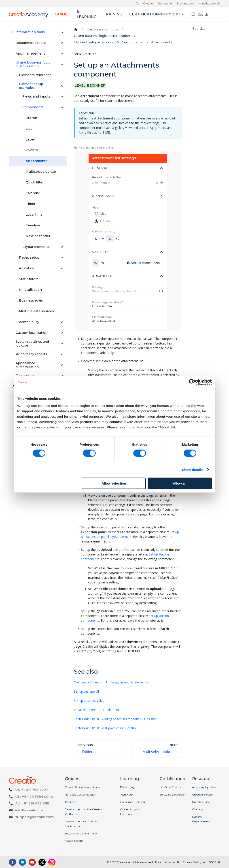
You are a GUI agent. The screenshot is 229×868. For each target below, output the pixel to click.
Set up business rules (89, 701)
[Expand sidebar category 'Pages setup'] (62, 258)
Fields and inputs (36, 96)
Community (165, 3)
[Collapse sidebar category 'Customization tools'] (62, 32)
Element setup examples (31, 86)
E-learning (87, 14)
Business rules (31, 300)
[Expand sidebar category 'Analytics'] (62, 268)
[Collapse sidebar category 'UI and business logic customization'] (62, 64)
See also (199, 29)
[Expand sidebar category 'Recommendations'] (62, 43)
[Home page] (76, 30)
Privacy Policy (192, 862)
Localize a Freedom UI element (96, 710)
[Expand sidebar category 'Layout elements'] (62, 247)
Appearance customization (27, 365)
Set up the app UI (86, 691)
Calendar (33, 193)
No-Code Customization (81, 795)
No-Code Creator (171, 787)
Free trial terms (165, 862)
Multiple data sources (36, 311)
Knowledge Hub (209, 3)
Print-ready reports (31, 354)
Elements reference (35, 75)
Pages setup (29, 257)
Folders (32, 150)
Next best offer (38, 236)
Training (113, 14)
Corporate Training (133, 802)
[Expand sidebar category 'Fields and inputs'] (62, 97)
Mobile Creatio (74, 841)
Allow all (180, 483)
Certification (144, 14)
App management (30, 53)
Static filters (29, 279)
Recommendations (31, 43)
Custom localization (32, 333)
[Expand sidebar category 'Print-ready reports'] (62, 354)
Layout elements (36, 247)
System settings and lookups (32, 344)
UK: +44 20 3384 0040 (34, 797)
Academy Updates (204, 787)
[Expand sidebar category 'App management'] (62, 54)
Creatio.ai (71, 802)
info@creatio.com (30, 810)
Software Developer (172, 795)
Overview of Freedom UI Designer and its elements (111, 682)
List (29, 129)
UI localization (30, 290)
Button (31, 118)
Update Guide (201, 802)
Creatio (148, 3)
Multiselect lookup (41, 172)
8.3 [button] (178, 14)
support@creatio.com (34, 817)
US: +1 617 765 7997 (32, 790)
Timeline (33, 225)
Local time (34, 215)
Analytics (26, 268)
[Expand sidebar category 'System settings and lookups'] (62, 344)
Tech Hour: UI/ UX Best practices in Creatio (105, 728)
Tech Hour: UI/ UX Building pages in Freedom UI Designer (115, 719)
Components (33, 107)
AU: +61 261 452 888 (32, 803)
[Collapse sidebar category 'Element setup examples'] (62, 86)
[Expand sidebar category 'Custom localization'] (62, 333)
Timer (31, 204)
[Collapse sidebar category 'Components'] (62, 107)
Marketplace (186, 3)
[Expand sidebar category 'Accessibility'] (62, 322)
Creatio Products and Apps (82, 787)
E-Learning (127, 787)
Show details (192, 470)
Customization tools (29, 32)
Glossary (198, 809)
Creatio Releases (202, 795)
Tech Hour (127, 795)
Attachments (37, 161)
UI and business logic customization (33, 64)
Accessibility (29, 322)
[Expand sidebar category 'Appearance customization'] (62, 365)
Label (30, 139)
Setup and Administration (82, 833)
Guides (62, 14)
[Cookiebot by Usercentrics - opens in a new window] (192, 382)
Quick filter (35, 182)
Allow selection (114, 483)
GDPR (213, 862)
